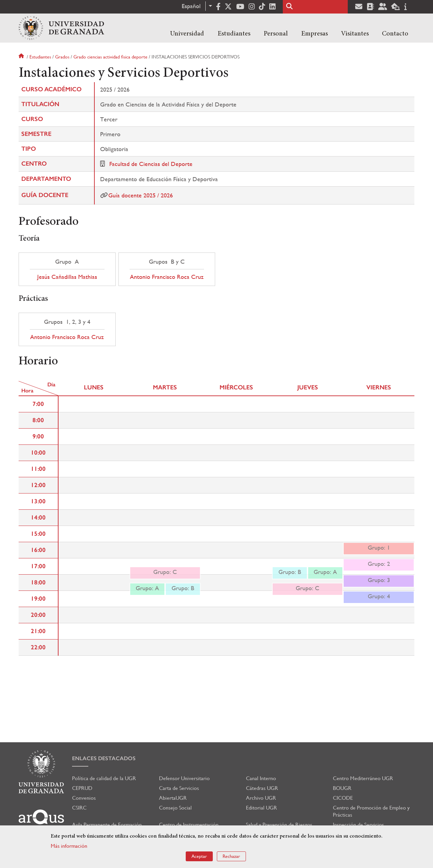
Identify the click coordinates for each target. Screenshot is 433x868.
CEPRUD (82, 788)
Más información (69, 846)
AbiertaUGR (173, 798)
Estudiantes (234, 34)
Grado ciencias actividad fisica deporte (110, 57)
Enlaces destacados (104, 758)
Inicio (22, 57)
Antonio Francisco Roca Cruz (167, 277)
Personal (276, 34)
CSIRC (79, 808)
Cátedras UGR (262, 788)
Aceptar (199, 856)
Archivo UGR (261, 798)
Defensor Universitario (184, 778)
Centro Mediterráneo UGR (363, 778)
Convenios (84, 798)
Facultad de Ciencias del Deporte (151, 164)
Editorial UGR (261, 808)
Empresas (314, 34)
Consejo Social (175, 808)
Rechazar (231, 856)
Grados (62, 57)
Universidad (187, 34)
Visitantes (355, 34)
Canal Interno (261, 778)
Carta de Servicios (179, 788)
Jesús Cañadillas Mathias (67, 277)
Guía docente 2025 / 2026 (141, 195)
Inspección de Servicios (358, 825)
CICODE (343, 798)
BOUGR (342, 788)
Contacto (395, 34)
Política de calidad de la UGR (104, 778)
